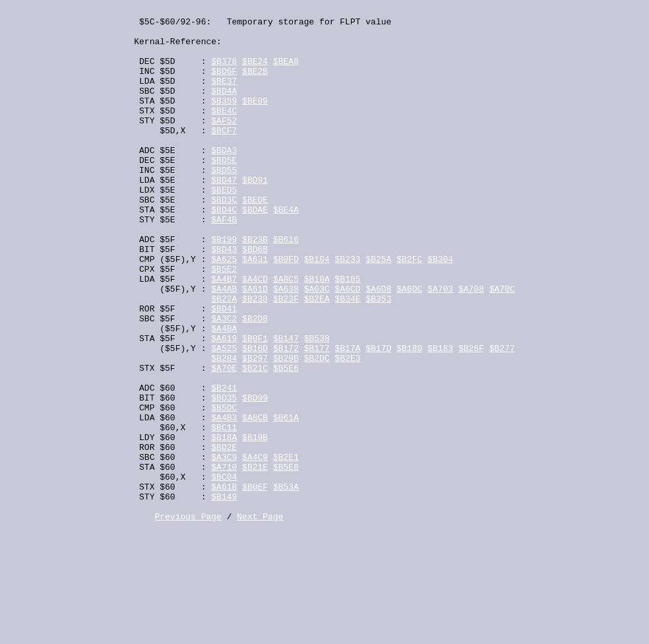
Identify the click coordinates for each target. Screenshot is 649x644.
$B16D (255, 417)
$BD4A (224, 108)
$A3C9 (224, 548)
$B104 (317, 310)
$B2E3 (348, 429)
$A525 (224, 417)
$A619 (224, 405)
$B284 (224, 429)
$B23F (286, 358)
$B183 (440, 417)
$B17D (378, 417)
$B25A (378, 310)
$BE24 (255, 73)
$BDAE (255, 251)
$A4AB (224, 346)
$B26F (471, 417)
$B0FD (286, 310)
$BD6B (255, 298)
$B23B (255, 286)
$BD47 (224, 215)
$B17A (348, 417)
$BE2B (255, 84)
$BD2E (224, 536)
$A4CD (255, 334)
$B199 (224, 286)
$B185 (348, 334)
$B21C (255, 441)
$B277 (502, 417)
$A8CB (255, 500)
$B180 (409, 417)
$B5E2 (224, 322)
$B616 (286, 286)
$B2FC (409, 310)
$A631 (255, 310)
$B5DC (224, 488)
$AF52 (224, 144)
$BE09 (255, 120)
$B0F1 (255, 405)
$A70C (502, 346)
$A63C (317, 346)
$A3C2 (224, 381)
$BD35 (224, 476)
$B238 (255, 358)
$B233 (348, 310)
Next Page (260, 619)
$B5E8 (286, 560)
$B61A (286, 500)
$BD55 (224, 203)
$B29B (286, 429)
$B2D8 (255, 381)
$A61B (224, 583)
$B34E (348, 358)
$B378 (224, 73)
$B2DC (317, 429)
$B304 (440, 310)
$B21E (255, 560)
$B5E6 (286, 441)
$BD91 (255, 215)
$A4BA (224, 393)
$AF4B (224, 263)
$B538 (317, 405)
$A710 (224, 560)
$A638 (286, 346)
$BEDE (255, 239)
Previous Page (188, 619)
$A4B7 (224, 334)
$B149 (224, 595)
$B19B (255, 524)
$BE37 (224, 96)
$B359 (224, 120)
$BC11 (224, 512)
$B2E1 (286, 548)
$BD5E (224, 191)
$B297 (255, 429)
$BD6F (224, 84)
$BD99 (255, 476)
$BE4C (224, 132)
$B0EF (255, 583)
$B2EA (317, 358)
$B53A (286, 583)
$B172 (286, 417)
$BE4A (286, 251)
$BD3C (224, 239)
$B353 (378, 358)
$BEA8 (286, 73)
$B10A (317, 334)
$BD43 (224, 298)
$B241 (224, 465)
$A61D (255, 346)
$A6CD (348, 346)
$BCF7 (224, 156)
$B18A (224, 524)
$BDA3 (224, 179)
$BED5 (224, 227)
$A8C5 (286, 334)
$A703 (440, 346)
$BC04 (224, 571)
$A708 (471, 346)
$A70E (224, 441)
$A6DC (409, 346)
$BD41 (224, 370)
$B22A (224, 358)
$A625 (224, 310)
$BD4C (224, 251)
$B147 (286, 405)
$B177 (317, 417)
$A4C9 (255, 548)
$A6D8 (378, 346)
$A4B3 (224, 500)
